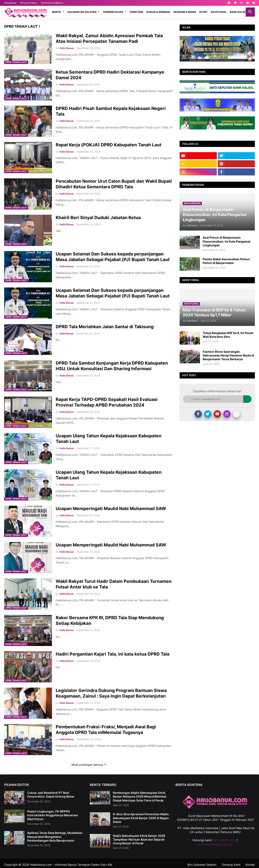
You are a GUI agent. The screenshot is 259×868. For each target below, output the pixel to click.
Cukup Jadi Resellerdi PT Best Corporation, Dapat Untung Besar (51, 795)
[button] (250, 12)
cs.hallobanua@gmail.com (215, 844)
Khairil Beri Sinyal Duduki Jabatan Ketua (98, 218)
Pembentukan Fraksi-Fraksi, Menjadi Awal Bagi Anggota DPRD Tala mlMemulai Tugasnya (106, 730)
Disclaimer (10, 3)
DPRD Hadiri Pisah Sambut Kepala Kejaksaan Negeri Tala (111, 111)
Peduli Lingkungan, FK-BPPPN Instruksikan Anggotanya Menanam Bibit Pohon (53, 815)
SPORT (203, 12)
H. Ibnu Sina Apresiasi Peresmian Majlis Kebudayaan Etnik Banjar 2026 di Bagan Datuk (141, 818)
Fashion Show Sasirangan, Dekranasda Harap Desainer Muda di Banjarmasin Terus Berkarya (228, 355)
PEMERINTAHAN (113, 12)
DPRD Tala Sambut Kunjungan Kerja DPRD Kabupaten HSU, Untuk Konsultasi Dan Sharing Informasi (112, 366)
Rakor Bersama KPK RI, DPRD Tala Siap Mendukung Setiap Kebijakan (110, 620)
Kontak (250, 865)
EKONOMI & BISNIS (185, 12)
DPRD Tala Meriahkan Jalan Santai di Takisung (105, 327)
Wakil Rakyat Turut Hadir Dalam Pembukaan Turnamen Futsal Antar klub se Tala (114, 584)
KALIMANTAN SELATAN (82, 12)
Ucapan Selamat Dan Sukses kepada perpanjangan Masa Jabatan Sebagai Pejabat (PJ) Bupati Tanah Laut (113, 257)
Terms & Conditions (52, 3)
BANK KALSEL (238, 12)
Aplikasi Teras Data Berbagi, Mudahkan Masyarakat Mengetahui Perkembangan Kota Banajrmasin (55, 837)
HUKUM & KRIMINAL (158, 12)
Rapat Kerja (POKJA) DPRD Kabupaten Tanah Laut (109, 145)
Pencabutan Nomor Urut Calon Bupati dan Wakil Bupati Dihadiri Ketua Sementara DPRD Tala (114, 184)
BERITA (57, 12)
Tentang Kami (231, 865)
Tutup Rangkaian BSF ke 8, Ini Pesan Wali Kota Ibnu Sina (228, 335)
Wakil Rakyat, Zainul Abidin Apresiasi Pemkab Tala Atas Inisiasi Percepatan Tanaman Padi (109, 38)
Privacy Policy (29, 3)
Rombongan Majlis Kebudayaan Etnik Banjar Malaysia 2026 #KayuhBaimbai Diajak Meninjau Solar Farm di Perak (140, 796)
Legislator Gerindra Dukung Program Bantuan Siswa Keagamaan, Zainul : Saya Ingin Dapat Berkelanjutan (111, 693)
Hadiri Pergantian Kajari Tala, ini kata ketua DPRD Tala (113, 654)
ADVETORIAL (219, 12)
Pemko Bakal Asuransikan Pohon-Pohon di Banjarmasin (227, 261)
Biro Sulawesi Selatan (202, 865)
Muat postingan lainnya (87, 765)
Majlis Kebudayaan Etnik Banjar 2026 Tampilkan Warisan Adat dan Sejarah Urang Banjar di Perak (139, 839)
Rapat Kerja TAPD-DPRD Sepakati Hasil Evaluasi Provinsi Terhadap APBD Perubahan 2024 (107, 402)
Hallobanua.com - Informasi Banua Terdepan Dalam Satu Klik (71, 865)
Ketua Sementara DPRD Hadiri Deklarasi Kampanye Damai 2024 (110, 75)
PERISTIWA (136, 12)
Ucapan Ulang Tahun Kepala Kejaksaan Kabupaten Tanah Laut (109, 439)
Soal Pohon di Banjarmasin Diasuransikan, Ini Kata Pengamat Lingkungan (226, 241)
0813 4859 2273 (224, 840)
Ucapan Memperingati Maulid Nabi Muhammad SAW (111, 509)
